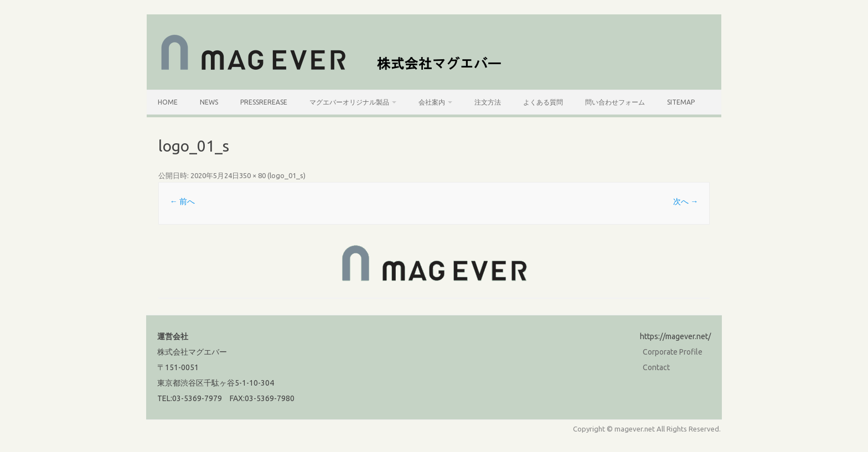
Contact (656, 367)
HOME (168, 102)
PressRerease (264, 102)
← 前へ (182, 201)
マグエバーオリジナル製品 (349, 102)
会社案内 (432, 102)
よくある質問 (543, 102)
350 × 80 (252, 175)
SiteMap (681, 102)
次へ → (686, 201)
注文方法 (488, 102)
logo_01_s (286, 175)
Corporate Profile (673, 352)
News (209, 102)
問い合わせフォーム (615, 102)
